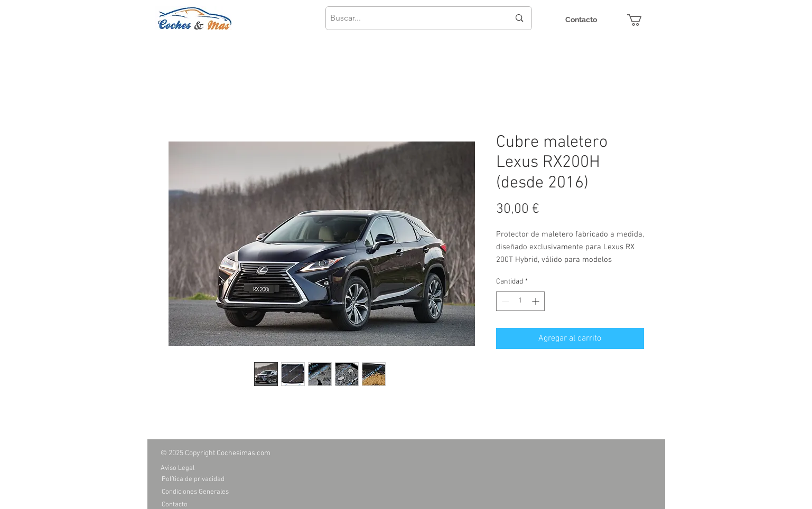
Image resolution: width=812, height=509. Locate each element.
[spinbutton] (520, 301)
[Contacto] (581, 20)
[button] (641, 20)
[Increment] (536, 301)
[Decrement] (504, 301)
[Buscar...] (412, 18)
